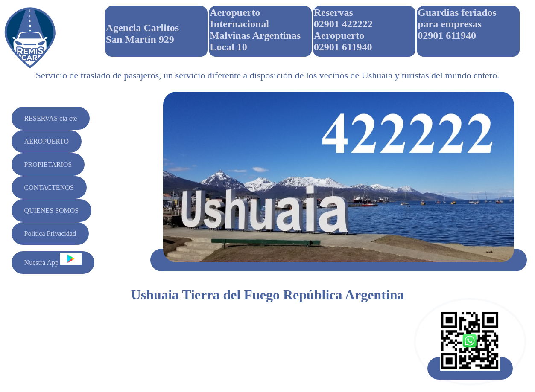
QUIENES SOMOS (52, 211)
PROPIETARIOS (48, 164)
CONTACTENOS (49, 187)
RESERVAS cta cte (51, 118)
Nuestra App (53, 260)
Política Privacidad (50, 234)
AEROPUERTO (47, 141)
